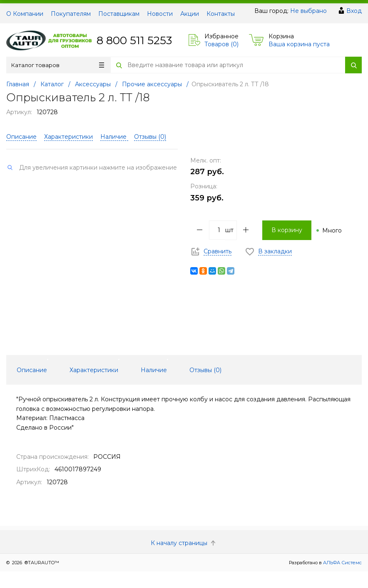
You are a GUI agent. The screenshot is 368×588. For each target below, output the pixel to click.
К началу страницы (184, 543)
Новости (160, 14)
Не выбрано (308, 11)
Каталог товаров (58, 65)
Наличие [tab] (154, 370)
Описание (21, 137)
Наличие (114, 137)
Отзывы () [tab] (205, 370)
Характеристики (68, 137)
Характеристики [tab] (94, 370)
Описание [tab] (32, 370)
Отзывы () (150, 137)
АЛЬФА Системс (342, 563)
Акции (190, 14)
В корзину (287, 230)
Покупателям (71, 14)
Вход (354, 11)
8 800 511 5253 (134, 40)
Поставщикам (119, 14)
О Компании (25, 14)
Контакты (221, 14)
